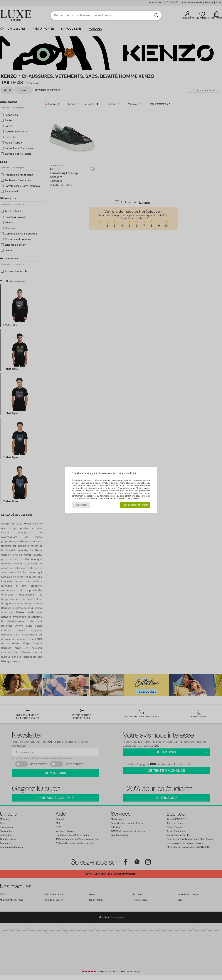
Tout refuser (81, 505)
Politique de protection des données (121, 498)
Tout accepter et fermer (135, 505)
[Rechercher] (156, 15)
